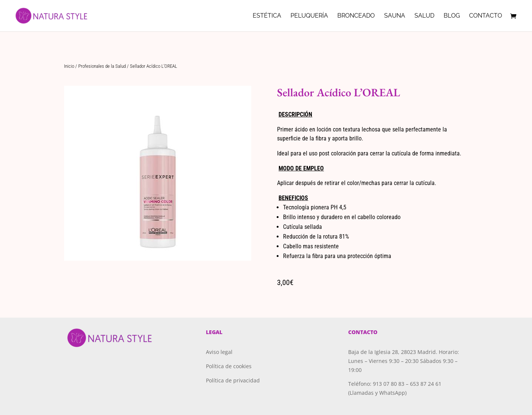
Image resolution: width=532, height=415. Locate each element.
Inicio (69, 66)
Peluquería (309, 16)
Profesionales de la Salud (102, 66)
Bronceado (356, 16)
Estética (267, 16)
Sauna (395, 16)
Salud (424, 16)
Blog (452, 16)
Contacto (486, 16)
